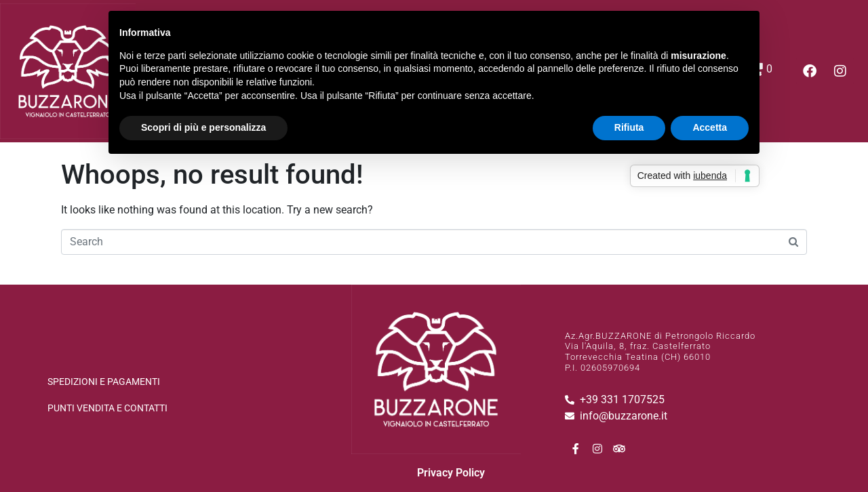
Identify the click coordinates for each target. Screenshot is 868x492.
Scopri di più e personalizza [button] (203, 127)
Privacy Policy (451, 473)
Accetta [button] (710, 127)
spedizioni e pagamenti (104, 382)
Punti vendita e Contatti (107, 408)
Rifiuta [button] (629, 127)
